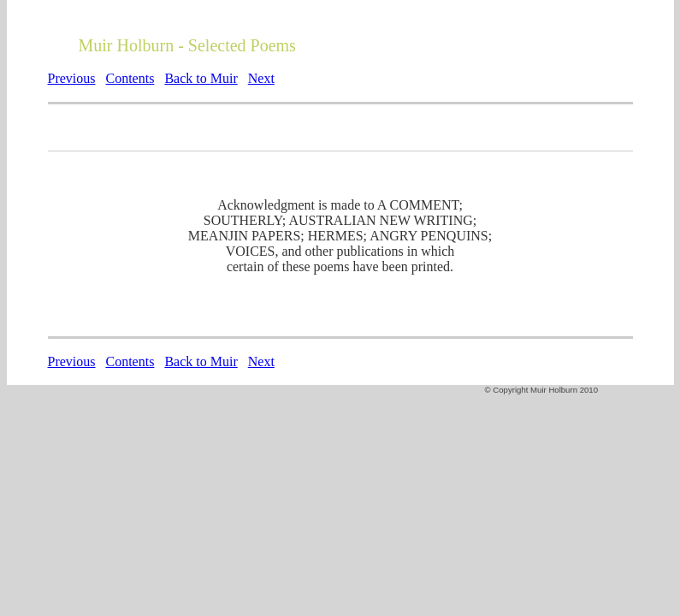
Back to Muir (201, 78)
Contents (130, 78)
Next (261, 78)
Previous (72, 78)
